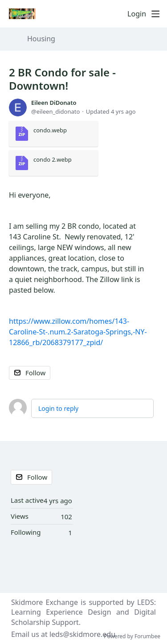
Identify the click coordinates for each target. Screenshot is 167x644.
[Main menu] (155, 14)
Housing (41, 39)
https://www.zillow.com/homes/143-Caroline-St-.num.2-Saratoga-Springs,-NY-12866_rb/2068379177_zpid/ (78, 332)
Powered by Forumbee (132, 637)
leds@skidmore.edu (82, 634)
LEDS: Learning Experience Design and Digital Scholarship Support (83, 612)
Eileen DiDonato (54, 103)
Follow (35, 373)
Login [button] (137, 14)
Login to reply (58, 408)
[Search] (118, 14)
